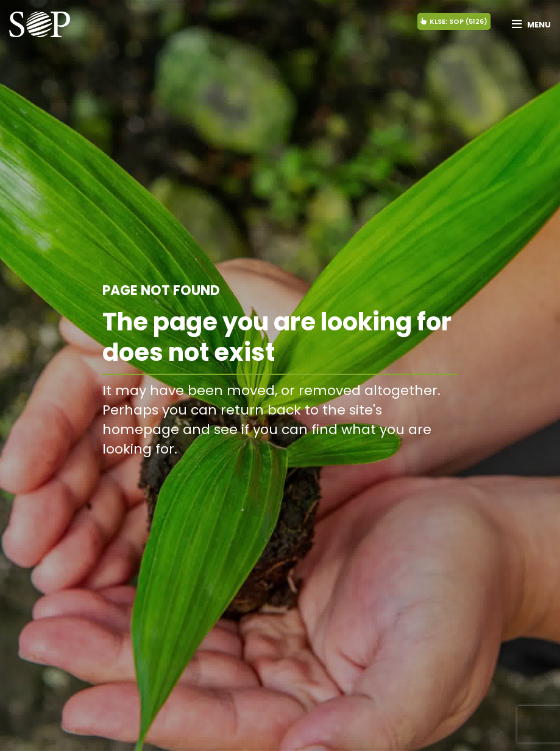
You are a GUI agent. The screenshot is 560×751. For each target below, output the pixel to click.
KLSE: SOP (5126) (454, 21)
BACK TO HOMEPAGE (395, 477)
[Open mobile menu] (531, 24)
